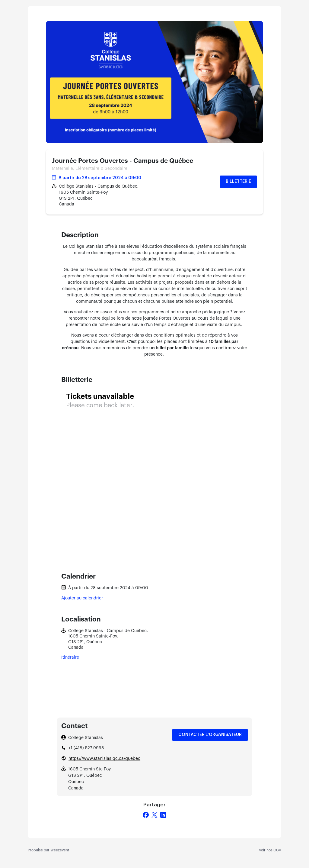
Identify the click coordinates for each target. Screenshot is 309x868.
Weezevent (60, 850)
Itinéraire (70, 657)
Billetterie (238, 182)
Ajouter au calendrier (82, 598)
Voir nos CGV (270, 850)
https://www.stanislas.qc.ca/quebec (104, 759)
